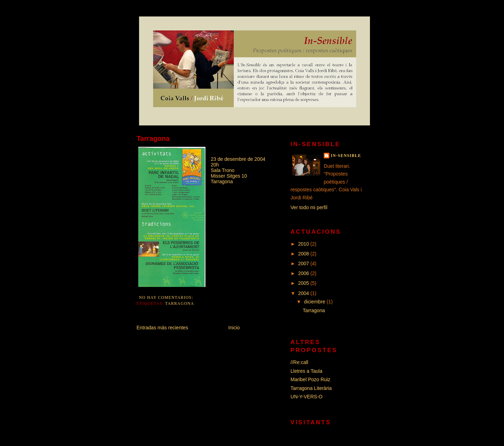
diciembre (316, 302)
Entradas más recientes (162, 328)
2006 (304, 273)
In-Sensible (346, 156)
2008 (304, 254)
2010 (304, 244)
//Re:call (299, 362)
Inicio (234, 328)
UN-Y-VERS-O (306, 397)
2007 (304, 263)
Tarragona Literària (311, 388)
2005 (304, 283)
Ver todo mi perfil (309, 207)
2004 (304, 293)
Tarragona (153, 138)
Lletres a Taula (306, 371)
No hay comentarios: (167, 298)
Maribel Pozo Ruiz (310, 379)
